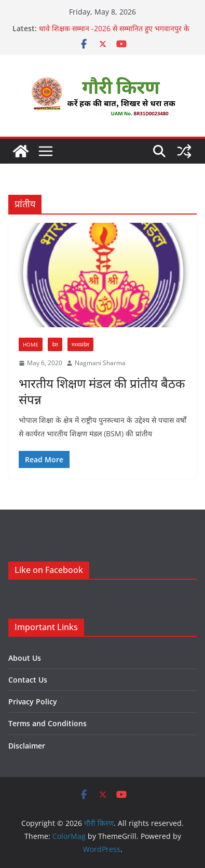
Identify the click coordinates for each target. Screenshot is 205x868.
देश (55, 344)
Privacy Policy (33, 702)
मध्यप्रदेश (80, 344)
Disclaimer (27, 746)
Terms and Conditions (47, 723)
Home (31, 344)
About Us (25, 658)
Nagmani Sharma (100, 363)
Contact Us (28, 680)
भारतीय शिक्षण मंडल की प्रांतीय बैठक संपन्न (102, 391)
